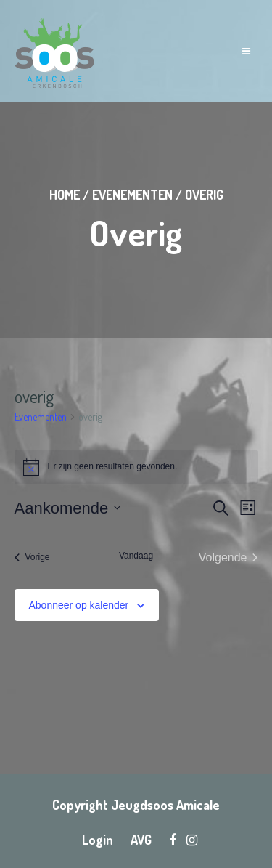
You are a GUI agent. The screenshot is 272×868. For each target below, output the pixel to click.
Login (98, 840)
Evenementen (132, 195)
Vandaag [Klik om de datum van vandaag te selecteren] (136, 556)
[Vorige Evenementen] (32, 558)
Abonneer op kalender (79, 605)
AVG (141, 840)
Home (65, 195)
